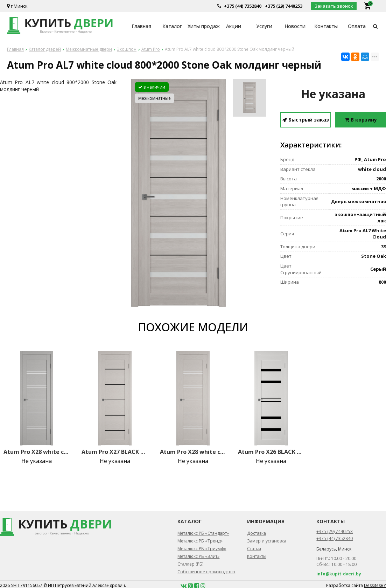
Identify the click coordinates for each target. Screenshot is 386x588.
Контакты (326, 26)
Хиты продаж (203, 26)
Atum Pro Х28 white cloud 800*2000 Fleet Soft (193, 452)
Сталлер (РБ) (190, 564)
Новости (295, 26)
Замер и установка (267, 541)
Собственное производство (206, 572)
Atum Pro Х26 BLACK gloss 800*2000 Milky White (271, 452)
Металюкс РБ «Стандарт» (203, 533)
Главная (141, 26)
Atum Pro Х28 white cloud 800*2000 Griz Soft (37, 452)
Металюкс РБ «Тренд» (200, 541)
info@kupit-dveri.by (339, 574)
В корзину (361, 120)
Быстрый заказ (306, 120)
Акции (234, 26)
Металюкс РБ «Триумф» (202, 549)
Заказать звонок (334, 6)
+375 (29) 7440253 (284, 6)
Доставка (257, 533)
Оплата (357, 26)
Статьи (254, 549)
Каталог (172, 26)
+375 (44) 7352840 (243, 6)
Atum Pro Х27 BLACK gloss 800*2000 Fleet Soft (115, 452)
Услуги (264, 26)
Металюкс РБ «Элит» (198, 556)
